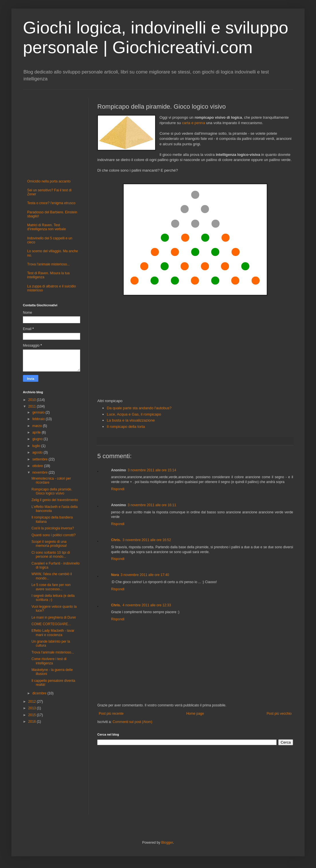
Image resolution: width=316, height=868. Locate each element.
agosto (38, 452)
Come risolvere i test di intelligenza (49, 661)
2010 (33, 400)
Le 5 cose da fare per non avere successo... (51, 587)
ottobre (38, 466)
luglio (37, 446)
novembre (41, 472)
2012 (33, 702)
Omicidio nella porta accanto (49, 181)
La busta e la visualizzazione (131, 420)
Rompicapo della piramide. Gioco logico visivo (52, 491)
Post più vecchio (279, 714)
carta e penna (194, 123)
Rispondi (118, 489)
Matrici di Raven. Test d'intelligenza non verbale (47, 227)
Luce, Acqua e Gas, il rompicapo (134, 414)
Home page (195, 714)
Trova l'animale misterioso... (49, 264)
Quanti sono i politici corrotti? (54, 535)
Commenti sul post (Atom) (132, 722)
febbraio (39, 419)
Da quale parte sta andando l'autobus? (139, 408)
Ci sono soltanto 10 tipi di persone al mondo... (51, 555)
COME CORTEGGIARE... (51, 624)
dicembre (40, 693)
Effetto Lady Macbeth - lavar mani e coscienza (53, 633)
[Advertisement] (195, 348)
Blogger (167, 843)
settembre (41, 459)
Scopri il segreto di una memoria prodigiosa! (49, 544)
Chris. (116, 540)
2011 (33, 406)
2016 (33, 722)
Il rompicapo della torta (126, 427)
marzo (38, 426)
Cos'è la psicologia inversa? (53, 528)
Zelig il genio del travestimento (55, 500)
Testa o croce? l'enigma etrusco (51, 203)
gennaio (39, 412)
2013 (33, 708)
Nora (115, 575)
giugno (38, 439)
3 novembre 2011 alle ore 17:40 (145, 575)
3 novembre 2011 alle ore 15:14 (152, 470)
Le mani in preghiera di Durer (54, 617)
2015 (33, 715)
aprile (37, 432)
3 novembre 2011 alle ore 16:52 (147, 540)
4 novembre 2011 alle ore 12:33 (147, 605)
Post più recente (111, 714)
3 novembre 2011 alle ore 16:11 (152, 505)
